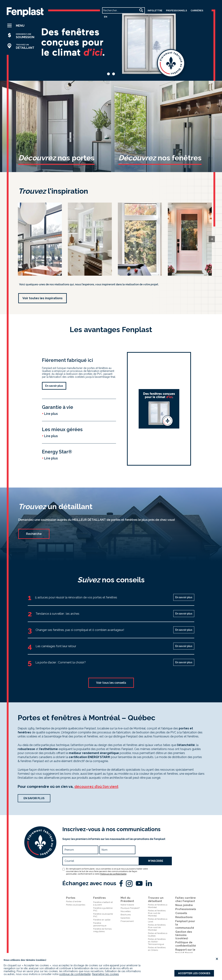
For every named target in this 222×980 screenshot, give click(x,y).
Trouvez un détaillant (156, 899)
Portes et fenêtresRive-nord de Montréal (157, 927)
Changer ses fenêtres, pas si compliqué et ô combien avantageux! (80, 630)
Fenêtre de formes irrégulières (102, 930)
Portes (71, 898)
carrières (197, 11)
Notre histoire (127, 905)
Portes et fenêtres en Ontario (157, 949)
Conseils (181, 913)
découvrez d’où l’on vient (96, 787)
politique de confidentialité (75, 974)
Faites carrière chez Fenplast (186, 899)
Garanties (125, 918)
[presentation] (212, 239)
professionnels (176, 11)
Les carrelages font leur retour (56, 646)
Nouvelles (126, 911)
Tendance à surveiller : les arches (57, 614)
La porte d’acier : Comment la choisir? (61, 662)
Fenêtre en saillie (102, 920)
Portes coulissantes (76, 905)
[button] (22, 26)
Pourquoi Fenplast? (130, 908)
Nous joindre (184, 905)
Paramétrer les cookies (105, 974)
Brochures (126, 915)
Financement (127, 921)
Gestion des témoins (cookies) (184, 935)
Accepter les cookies (194, 973)
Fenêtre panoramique (100, 924)
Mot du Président (127, 899)
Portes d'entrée (74, 901)
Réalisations (184, 917)
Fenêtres (100, 898)
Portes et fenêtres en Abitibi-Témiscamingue (157, 942)
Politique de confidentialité (113, 874)
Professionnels (186, 909)
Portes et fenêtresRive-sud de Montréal (157, 913)
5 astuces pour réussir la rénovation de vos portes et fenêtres (76, 597)
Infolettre (155, 11)
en (106, 17)
